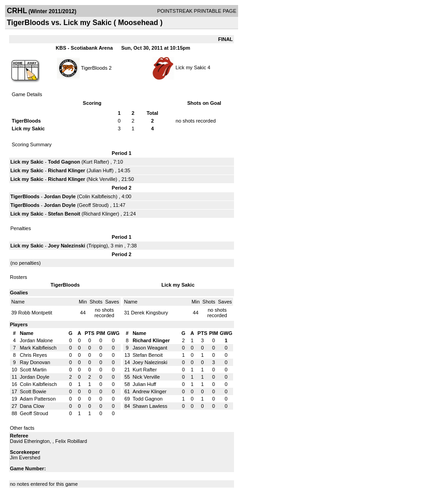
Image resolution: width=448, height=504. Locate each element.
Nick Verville (102, 179)
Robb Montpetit (35, 313)
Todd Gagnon (64, 162)
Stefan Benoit (64, 214)
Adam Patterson (38, 399)
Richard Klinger (66, 170)
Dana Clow (32, 406)
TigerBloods (94, 67)
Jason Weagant (150, 348)
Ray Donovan (35, 362)
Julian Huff (100, 170)
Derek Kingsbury (150, 313)
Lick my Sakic (191, 67)
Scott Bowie (33, 391)
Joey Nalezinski (66, 246)
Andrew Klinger (150, 391)
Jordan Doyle (60, 196)
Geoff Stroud (93, 205)
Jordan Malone (36, 340)
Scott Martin (33, 370)
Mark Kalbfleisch (38, 348)
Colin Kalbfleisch (97, 196)
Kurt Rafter (95, 162)
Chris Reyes (33, 355)
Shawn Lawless (150, 406)
